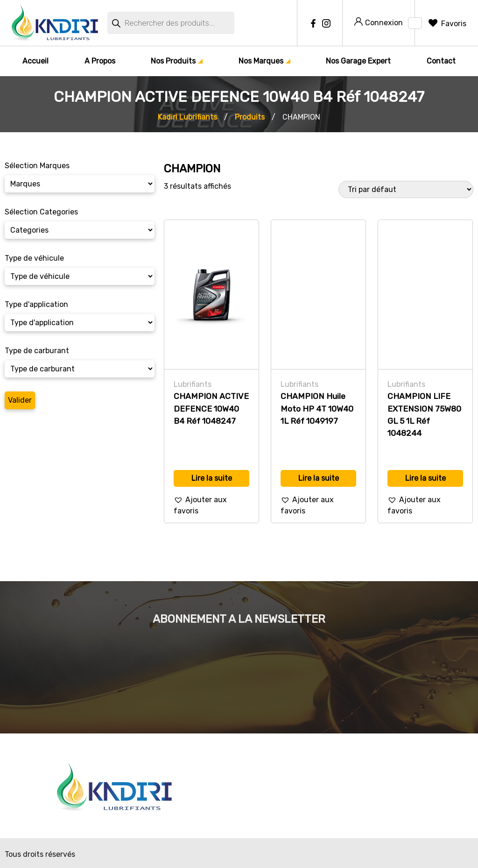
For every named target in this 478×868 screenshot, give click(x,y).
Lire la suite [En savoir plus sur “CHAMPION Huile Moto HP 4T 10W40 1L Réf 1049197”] (319, 478)
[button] (211, 505)
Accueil (35, 61)
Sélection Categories (41, 212)
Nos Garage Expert (358, 61)
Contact (441, 61)
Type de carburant (37, 351)
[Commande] (406, 189)
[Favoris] (446, 24)
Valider (20, 400)
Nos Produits (173, 61)
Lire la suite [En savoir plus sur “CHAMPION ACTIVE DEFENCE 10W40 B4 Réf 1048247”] (212, 478)
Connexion (379, 22)
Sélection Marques (37, 166)
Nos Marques (261, 61)
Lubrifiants (193, 384)
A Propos (100, 61)
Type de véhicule (34, 258)
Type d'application (36, 304)
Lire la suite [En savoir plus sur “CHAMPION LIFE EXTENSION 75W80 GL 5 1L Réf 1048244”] (425, 478)
